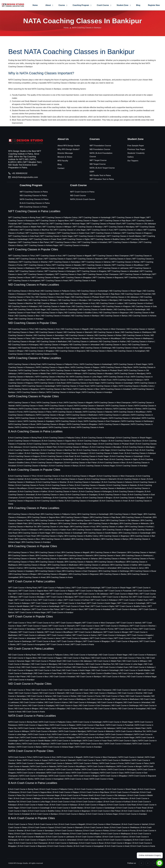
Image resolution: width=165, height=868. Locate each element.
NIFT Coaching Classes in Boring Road (24, 217)
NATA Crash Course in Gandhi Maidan (35, 741)
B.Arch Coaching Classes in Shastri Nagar (134, 438)
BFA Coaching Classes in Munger (33, 565)
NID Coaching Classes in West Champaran (108, 329)
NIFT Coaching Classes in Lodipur (128, 230)
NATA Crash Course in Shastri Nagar (118, 722)
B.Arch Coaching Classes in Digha (124, 459)
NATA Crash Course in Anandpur (88, 747)
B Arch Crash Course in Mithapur (27, 798)
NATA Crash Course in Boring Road (23, 722)
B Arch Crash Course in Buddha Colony (44, 811)
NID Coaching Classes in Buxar (125, 348)
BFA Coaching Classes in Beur (27, 539)
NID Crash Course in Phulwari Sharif (46, 661)
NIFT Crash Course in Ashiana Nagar (31, 612)
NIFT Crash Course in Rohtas (76, 629)
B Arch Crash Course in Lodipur (89, 802)
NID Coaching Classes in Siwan (21, 332)
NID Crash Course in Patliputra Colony (53, 655)
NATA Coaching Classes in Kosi (49, 403)
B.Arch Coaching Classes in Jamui (50, 495)
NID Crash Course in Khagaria (110, 702)
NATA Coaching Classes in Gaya (69, 421)
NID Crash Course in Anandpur (22, 680)
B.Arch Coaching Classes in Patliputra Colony (62, 438)
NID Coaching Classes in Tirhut (21, 329)
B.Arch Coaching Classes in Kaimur (63, 492)
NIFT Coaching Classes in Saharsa (96, 262)
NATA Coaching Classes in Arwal (62, 427)
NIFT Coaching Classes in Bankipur (123, 242)
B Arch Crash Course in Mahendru (114, 798)
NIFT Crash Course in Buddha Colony (131, 606)
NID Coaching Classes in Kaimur (141, 342)
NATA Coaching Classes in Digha (104, 386)
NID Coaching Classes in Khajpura (116, 306)
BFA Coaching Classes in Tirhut (21, 552)
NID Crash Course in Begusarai (80, 709)
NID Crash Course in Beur (38, 677)
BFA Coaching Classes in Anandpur (36, 542)
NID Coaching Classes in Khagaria (54, 345)
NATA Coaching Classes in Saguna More (53, 367)
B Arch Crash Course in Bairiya (72, 814)
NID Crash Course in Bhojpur (26, 709)
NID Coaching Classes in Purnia (136, 335)
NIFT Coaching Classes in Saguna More (52, 221)
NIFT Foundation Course (100, 146)
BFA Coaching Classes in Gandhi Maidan (101, 533)
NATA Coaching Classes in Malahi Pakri (34, 374)
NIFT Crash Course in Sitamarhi (62, 626)
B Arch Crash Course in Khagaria (32, 840)
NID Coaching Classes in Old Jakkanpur (122, 297)
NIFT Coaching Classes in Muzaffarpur (128, 265)
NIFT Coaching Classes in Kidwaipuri (41, 233)
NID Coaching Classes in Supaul (49, 332)
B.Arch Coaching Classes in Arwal (114, 501)
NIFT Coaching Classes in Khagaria (92, 271)
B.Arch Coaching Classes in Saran (132, 479)
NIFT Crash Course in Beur (72, 609)
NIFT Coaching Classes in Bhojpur (46, 278)
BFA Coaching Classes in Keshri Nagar (34, 533)
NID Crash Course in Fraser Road (48, 673)
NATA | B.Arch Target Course (102, 168)
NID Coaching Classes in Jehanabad (84, 345)
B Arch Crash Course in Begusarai (32, 846)
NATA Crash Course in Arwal (76, 779)
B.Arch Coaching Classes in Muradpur (106, 447)
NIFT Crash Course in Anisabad (97, 609)
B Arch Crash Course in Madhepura (116, 834)
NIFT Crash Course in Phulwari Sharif (61, 594)
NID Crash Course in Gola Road (48, 670)
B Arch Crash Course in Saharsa (69, 831)
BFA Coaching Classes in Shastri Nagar (126, 514)
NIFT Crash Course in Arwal (58, 644)
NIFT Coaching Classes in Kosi (49, 256)
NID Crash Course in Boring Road (22, 655)
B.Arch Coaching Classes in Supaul (69, 479)
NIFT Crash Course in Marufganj (60, 597)
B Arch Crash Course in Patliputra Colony (56, 789)
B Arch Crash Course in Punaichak (125, 792)
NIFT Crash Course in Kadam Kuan (133, 600)
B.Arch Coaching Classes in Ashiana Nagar (97, 466)
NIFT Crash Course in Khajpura (44, 603)
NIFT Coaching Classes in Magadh (77, 256)
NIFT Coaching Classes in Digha (76, 239)
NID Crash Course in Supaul (26, 693)
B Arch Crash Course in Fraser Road (131, 808)
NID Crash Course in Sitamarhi (52, 693)
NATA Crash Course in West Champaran (100, 757)
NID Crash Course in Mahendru (71, 664)
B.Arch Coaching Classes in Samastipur (84, 482)
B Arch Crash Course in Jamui (90, 840)
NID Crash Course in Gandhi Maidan (135, 670)
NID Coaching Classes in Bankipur (85, 316)
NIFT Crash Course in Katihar (59, 635)
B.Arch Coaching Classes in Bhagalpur (129, 498)
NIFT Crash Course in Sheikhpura (115, 626)
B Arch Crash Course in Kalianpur (64, 805)
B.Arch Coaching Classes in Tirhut (22, 476)
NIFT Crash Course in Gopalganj (75, 638)
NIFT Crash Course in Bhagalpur (97, 641)
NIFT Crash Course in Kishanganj (112, 635)
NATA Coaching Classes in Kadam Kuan (95, 380)
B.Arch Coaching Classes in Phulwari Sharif (116, 444)
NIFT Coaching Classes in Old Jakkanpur (139, 224)
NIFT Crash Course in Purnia (101, 629)
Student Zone (122, 5)
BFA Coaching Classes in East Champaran (80, 571)
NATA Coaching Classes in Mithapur (67, 374)
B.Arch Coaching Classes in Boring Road (25, 438)
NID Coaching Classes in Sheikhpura (136, 332)
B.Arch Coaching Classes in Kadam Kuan (107, 453)
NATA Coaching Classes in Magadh (78, 403)
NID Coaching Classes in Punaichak (136, 294)
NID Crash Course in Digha (74, 673)
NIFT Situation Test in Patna (102, 179)
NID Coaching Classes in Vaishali (140, 329)
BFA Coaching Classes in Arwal (32, 577)
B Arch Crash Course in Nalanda (56, 834)
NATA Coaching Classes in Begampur (24, 389)
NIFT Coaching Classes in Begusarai (108, 278)
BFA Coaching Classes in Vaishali (141, 552)
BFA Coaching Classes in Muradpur (73, 524)
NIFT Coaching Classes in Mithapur (57, 227)
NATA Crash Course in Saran (89, 760)
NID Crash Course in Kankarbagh (84, 655)
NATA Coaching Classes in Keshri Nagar (83, 383)
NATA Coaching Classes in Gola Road (50, 383)
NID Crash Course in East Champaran (95, 706)
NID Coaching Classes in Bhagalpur (40, 351)
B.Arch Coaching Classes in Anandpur (132, 466)
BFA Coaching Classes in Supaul (49, 556)
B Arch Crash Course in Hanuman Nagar (43, 795)
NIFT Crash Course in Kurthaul (77, 600)
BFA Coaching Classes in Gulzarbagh (67, 533)
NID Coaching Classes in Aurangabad (129, 351)
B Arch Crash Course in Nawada (28, 834)
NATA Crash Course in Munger (129, 766)
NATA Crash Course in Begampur (36, 744)
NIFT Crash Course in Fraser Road (75, 606)
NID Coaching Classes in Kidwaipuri (23, 306)
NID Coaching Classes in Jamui (114, 345)
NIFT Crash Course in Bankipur (125, 609)
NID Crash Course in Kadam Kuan (114, 667)
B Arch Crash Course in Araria (143, 846)
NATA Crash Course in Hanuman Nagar (34, 728)
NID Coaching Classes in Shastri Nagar (125, 291)
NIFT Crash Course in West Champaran (99, 623)
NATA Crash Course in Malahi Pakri (131, 728)
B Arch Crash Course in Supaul (41, 827)
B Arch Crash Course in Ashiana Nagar (102, 814)
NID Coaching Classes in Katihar (112, 342)
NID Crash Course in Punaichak (105, 658)
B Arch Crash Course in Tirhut (20, 824)
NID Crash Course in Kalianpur (142, 667)
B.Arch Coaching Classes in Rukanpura (24, 441)
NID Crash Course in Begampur (131, 673)
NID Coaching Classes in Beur (27, 316)
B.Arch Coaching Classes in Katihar (33, 492)
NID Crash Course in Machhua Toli (100, 664)
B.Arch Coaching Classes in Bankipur (33, 466)
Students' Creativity (136, 153)
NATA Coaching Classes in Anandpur (97, 392)
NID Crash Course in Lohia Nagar (129, 664)
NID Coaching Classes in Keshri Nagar (30, 310)
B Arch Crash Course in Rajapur (66, 792)
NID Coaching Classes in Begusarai (70, 351)
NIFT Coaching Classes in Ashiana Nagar (41, 245)
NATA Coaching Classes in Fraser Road (73, 386)
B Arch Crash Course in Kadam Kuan (33, 805)
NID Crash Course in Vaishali (125, 690)
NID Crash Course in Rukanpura (142, 655)
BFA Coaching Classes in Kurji (83, 527)
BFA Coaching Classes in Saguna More (44, 517)
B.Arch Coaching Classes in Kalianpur (140, 453)
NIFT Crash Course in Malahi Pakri (124, 594)
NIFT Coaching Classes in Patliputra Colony (60, 217)
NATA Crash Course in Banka (21, 779)
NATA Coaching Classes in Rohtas (127, 409)
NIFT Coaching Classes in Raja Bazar (115, 221)
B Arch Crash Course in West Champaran (103, 824)
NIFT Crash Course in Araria (82, 644)
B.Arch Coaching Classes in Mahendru (24, 450)
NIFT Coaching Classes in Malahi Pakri (25, 227)
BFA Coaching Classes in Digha (50, 536)
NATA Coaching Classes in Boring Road (24, 364)
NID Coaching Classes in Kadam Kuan (55, 306)
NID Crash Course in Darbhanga (125, 706)
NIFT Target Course (98, 160)
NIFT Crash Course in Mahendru (88, 597)
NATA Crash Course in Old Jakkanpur (100, 728)
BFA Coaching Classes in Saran (107, 556)
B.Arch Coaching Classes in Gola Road (57, 456)
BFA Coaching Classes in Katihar (124, 565)
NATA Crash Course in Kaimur (94, 770)
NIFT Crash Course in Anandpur (60, 612)
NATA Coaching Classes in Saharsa (97, 409)
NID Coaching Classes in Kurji (82, 303)
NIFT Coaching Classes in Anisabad (92, 242)
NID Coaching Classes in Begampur (114, 313)
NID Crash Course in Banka (105, 709)
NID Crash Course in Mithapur (135, 661)
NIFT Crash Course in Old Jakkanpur (93, 594)
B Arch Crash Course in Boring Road (23, 789)
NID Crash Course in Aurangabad (132, 709)
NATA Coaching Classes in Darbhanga (137, 421)
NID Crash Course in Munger (99, 699)
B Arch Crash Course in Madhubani (30, 837)
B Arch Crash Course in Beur (134, 811)
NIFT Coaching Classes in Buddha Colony (108, 239)
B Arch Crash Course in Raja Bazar (95, 792)
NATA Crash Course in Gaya (112, 773)
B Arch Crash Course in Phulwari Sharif (77, 795)
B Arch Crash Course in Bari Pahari (106, 811)
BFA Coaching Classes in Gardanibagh (135, 533)
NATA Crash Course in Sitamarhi (62, 760)
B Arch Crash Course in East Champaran (31, 843)
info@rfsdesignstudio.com (25, 177)
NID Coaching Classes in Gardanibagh (130, 310)
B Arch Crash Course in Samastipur (39, 831)
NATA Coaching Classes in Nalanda (98, 412)
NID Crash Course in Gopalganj (41, 706)
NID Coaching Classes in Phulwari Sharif (88, 297)
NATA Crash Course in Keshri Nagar (120, 738)
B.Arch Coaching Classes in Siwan (39, 479)
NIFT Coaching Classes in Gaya (68, 274)
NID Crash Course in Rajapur (50, 658)
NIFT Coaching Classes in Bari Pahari (34, 242)
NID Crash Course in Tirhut (19, 690)
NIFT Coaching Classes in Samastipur (65, 262)
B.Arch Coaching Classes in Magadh (81, 476)
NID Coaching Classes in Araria (44, 354)
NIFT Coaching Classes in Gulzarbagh (90, 236)
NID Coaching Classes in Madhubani (52, 342)
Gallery (131, 157)
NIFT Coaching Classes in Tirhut (21, 256)
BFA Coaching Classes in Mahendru (134, 524)
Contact (61, 168)
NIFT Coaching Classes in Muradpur (88, 227)
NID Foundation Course (100, 149)
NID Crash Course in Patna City (132, 658)
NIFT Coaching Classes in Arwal (54, 281)
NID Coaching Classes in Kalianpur (86, 306)
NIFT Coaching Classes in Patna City (33, 224)
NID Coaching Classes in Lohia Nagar (53, 303)
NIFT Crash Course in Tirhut (20, 623)
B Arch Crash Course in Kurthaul (117, 802)
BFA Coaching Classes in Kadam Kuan (55, 530)
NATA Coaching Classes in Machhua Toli (52, 377)
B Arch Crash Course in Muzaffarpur (85, 834)
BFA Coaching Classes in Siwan (21, 556)
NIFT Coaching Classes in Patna (34, 192)
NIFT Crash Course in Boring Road (23, 588)
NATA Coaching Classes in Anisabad (116, 389)
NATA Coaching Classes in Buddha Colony (136, 386)
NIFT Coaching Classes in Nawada (66, 265)
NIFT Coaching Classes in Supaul (58, 259)
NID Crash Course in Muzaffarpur (44, 699)
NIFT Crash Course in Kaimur (85, 635)
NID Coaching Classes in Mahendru (134, 300)
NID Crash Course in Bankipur (89, 677)
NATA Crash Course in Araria (101, 779)
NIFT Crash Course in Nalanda (31, 632)
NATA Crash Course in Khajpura (61, 738)
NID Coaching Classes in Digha (50, 313)
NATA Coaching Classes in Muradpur (98, 374)
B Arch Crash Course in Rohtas (96, 831)
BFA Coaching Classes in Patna (33, 207)
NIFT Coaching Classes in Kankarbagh (95, 217)
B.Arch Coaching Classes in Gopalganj (81, 495)
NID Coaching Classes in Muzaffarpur (105, 338)
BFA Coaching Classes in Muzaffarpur (110, 562)
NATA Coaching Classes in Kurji (116, 377)
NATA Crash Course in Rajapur (63, 725)
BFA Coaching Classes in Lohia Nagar (53, 527)
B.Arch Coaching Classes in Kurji (125, 450)
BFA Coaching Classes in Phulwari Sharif (88, 520)
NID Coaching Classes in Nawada (46, 338)
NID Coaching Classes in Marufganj (103, 300)
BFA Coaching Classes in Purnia (141, 559)
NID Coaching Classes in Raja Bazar (105, 294)
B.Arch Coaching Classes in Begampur (47, 463)
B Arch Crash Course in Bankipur (45, 814)
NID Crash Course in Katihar (32, 702)
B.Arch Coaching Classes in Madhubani (110, 488)
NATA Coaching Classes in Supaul (59, 406)
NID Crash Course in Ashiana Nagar (142, 677)
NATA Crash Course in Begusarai (143, 776)
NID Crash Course (78, 196)
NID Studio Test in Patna (100, 175)
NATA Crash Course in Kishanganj (122, 770)
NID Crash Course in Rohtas (65, 696)
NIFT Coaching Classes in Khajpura (137, 233)
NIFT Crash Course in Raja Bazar (89, 591)
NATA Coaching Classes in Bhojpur (51, 424)
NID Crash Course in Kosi (42, 690)
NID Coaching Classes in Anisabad (55, 316)
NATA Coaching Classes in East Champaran (102, 421)
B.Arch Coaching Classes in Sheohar (51, 482)
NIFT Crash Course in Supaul (35, 626)
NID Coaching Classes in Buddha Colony (81, 313)
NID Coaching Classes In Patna (33, 196)
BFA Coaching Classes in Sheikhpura (137, 556)
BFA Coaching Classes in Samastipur (53, 559)
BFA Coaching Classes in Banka (113, 574)
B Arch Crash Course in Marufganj (85, 798)
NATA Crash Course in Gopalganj (85, 773)
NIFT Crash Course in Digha (103, 606)
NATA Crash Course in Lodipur (64, 734)
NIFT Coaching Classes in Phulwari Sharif (104, 224)
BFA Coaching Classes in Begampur (114, 536)
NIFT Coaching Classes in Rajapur (84, 221)
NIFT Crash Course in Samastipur (22, 629)
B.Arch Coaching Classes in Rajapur (93, 441)
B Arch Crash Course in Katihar (88, 837)
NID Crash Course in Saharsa (40, 696)
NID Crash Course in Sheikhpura (103, 693)
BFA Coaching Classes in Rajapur (75, 517)
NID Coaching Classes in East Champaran (62, 348)
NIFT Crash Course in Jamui (49, 638)
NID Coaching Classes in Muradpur (73, 300)
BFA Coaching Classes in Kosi (48, 552)
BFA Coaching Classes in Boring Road (24, 514)
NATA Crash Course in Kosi (44, 757)
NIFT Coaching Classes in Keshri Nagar (57, 236)
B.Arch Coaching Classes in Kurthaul (40, 453)
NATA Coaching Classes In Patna (34, 199)
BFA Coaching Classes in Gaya (48, 571)
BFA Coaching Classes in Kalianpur (87, 530)
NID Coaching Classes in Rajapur (75, 294)
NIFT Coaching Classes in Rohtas (126, 262)
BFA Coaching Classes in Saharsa (84, 559)
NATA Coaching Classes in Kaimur (30, 418)
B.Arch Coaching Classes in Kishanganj (95, 492)
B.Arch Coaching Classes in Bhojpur (97, 498)
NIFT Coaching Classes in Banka (138, 278)
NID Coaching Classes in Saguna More (44, 294)
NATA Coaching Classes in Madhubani (82, 415)
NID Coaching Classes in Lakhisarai (83, 342)
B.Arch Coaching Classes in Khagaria (128, 492)
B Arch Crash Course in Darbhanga (63, 843)
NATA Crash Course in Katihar (68, 770)
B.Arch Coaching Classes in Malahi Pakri (40, 447)
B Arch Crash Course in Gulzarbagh (35, 808)
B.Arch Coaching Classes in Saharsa (117, 482)
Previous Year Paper (136, 149)
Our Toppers (133, 161)
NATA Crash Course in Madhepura (101, 766)
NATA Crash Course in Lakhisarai (41, 770)
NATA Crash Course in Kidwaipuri (119, 734)
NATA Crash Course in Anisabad (118, 744)
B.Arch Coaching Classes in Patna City (43, 444)
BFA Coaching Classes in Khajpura (117, 530)
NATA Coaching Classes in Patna (38, 412)
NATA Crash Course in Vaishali (131, 757)
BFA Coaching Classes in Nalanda (79, 562)
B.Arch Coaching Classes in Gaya (113, 495)
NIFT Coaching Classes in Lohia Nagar (70, 230)
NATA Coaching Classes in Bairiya (31, 392)
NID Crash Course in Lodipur (34, 667)
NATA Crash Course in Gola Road (90, 738)
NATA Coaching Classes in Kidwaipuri (62, 380)
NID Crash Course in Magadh (66, 690)
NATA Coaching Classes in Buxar (22, 424)
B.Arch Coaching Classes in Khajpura (25, 456)
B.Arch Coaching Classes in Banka (49, 501)
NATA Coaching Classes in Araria (90, 427)
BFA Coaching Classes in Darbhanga (114, 571)
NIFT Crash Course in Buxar (44, 641)
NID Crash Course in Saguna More (22, 658)
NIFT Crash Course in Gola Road (72, 603)
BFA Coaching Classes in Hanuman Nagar (53, 520)
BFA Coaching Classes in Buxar (143, 571)
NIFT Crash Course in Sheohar (143, 626)
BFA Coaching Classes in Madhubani (63, 565)
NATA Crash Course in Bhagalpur (114, 776)
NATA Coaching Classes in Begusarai (114, 424)
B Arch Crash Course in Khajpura (92, 805)
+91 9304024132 (20, 173)
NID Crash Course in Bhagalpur (53, 709)
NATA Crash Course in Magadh (70, 757)
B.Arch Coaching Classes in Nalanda (122, 485)
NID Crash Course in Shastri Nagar (113, 655)
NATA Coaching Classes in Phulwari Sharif (105, 370)
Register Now (154, 5)
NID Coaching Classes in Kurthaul (139, 303)
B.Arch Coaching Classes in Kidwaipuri (72, 453)
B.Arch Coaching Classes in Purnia (30, 485)
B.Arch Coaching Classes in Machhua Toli (58, 450)
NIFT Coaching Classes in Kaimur (29, 271)
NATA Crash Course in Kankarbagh (87, 722)
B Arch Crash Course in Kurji (63, 802)
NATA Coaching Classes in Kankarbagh (96, 364)
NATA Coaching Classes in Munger (50, 415)
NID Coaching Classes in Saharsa (79, 335)
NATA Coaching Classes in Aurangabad (31, 427)
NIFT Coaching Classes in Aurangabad (24, 281)
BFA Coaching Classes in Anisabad (56, 539)
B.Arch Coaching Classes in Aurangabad (82, 501)
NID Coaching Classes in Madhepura (137, 338)
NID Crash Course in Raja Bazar (77, 658)
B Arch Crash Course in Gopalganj (118, 840)
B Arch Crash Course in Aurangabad (89, 846)
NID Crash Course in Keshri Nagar (76, 670)
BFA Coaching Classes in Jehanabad (101, 568)
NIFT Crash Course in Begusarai (125, 641)
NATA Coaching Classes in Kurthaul (30, 380)
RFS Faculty (63, 161)
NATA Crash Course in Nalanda (43, 766)
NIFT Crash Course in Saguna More (33, 591)
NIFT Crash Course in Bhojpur (69, 641)
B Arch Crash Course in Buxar (91, 843)
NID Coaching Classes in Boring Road (24, 291)
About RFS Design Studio (69, 146)
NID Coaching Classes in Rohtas (108, 335)
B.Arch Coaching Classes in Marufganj (138, 447)
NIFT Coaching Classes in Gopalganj (39, 274)
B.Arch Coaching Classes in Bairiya (64, 466)
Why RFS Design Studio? (69, 149)
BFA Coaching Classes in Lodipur (110, 527)
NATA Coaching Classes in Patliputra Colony (60, 364)
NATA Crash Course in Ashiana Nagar (58, 747)
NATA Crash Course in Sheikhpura (116, 760)
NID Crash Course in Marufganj (44, 664)
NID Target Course (98, 164)
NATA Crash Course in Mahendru (101, 731)
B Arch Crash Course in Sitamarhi (69, 827)
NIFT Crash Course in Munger (116, 632)
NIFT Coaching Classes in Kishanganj (60, 271)
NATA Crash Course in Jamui (58, 773)
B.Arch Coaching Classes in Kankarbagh (98, 438)
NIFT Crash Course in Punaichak (118, 591)
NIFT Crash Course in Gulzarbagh (131, 603)
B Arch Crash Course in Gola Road (122, 805)
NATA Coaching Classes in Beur (86, 389)
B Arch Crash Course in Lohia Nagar (35, 802)
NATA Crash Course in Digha (125, 741)
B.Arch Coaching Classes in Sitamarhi (101, 479)
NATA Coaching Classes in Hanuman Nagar (68, 370)
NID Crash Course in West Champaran (96, 690)
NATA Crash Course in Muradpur (44, 731)
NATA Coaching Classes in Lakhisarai (114, 415)
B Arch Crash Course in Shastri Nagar (121, 789)
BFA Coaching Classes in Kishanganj (40, 568)
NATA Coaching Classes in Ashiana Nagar (63, 392)
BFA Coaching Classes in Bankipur (86, 539)
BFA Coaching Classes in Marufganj (104, 524)
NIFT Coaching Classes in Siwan (29, 259)
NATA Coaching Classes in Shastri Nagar (130, 364)
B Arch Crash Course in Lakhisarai (60, 837)
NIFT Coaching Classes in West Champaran (111, 256)
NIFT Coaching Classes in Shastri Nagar (129, 217)
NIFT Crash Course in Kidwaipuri (104, 600)
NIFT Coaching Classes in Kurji (100, 230)
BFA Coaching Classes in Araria (60, 577)
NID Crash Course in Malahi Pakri (107, 661)
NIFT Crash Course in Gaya (101, 638)
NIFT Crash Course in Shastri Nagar (116, 588)
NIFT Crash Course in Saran (88, 626)
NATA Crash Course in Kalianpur (34, 738)
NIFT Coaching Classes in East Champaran (101, 274)
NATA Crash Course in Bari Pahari (65, 744)
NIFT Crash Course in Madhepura (88, 632)
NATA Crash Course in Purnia (111, 763)
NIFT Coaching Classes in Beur (63, 242)
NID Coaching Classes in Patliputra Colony (58, 291)
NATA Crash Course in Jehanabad (31, 773)
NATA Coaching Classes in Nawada (67, 412)
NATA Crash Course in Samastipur (31, 763)
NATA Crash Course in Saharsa (59, 763)
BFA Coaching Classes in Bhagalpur (53, 574)
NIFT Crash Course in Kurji (26, 600)
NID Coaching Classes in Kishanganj (23, 345)
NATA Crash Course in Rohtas (86, 763)
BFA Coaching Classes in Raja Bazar (105, 517)
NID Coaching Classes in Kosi (47, 329)
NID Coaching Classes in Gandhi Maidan (96, 310)
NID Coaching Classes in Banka (99, 351)
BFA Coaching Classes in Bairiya (115, 539)
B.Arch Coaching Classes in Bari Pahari (81, 463)
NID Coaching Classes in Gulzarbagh (62, 310)
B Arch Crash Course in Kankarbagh (89, 789)
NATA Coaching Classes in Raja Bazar (116, 367)
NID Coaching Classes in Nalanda (75, 338)
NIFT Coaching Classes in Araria (82, 281)
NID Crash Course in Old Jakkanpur (77, 661)
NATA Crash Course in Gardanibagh (67, 741)
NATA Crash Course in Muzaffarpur (72, 766)
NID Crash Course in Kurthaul (59, 667)
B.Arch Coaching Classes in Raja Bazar (125, 441)
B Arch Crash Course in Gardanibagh (100, 808)
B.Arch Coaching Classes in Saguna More (59, 441)
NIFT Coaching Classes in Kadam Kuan (74, 233)
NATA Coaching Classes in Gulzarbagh (117, 383)
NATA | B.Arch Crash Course (83, 199)
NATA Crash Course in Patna (137, 763)
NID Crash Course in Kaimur (56, 702)
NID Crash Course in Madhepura (72, 699)
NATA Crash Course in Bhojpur (86, 776)
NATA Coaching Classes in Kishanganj (61, 418)
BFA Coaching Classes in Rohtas (112, 559)
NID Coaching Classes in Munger (22, 342)
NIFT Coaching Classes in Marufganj (119, 227)
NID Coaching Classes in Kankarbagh (93, 291)
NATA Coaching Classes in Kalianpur (128, 380)
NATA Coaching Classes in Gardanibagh (39, 386)
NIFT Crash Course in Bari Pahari (46, 609)
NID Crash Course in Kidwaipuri (85, 667)
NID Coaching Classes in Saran (107, 332)
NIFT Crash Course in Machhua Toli (117, 597)
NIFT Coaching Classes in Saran (118, 259)
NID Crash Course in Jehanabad (137, 702)
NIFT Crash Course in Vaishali (129, 623)
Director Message (65, 153)
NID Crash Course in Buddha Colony (102, 673)
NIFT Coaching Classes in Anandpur (74, 245)
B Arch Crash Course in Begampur (76, 811)
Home (35, 5)
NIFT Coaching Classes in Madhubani (81, 268)
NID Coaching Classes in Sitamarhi (78, 332)
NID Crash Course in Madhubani (126, 699)
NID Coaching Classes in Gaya (31, 348)
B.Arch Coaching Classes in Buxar (67, 498)
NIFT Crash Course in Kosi (44, 623)
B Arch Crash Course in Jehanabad (62, 840)
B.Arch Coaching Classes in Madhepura (45, 488)
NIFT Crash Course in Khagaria (140, 635)
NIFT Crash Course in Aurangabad (31, 644)
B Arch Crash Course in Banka (60, 846)
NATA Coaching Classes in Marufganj (130, 374)
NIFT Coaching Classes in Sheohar (33, 262)
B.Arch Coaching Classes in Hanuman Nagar (79, 444)
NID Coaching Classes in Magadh (75, 329)
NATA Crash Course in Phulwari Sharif (67, 728)
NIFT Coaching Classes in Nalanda (96, 265)
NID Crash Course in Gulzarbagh (105, 670)
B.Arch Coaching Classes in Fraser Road (91, 459)
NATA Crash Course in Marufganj (72, 731)
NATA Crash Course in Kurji (39, 734)
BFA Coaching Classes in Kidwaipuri (23, 530)
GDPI (92, 172)
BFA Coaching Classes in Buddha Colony (81, 536)
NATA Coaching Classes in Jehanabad (125, 418)
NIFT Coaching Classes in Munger (50, 268)
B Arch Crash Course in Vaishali (135, 824)
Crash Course (103, 5)
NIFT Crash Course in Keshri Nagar (101, 603)
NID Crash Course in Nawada (138, 696)
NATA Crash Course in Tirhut (20, 757)
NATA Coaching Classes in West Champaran (113, 403)
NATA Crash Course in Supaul (35, 760)
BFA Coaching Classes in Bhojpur (23, 574)
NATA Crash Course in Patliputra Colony (55, 722)
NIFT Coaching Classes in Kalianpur (106, 233)
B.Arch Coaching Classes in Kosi (51, 476)
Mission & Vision (65, 157)
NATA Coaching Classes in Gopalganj (39, 421)
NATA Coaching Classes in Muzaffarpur (130, 412)
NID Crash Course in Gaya (67, 706)
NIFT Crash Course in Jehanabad (22, 638)
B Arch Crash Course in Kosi (46, 824)
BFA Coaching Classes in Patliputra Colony (59, 514)
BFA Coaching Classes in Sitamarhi (79, 556)
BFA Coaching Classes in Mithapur (43, 524)
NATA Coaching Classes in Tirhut (22, 403)
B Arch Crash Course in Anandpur (133, 814)
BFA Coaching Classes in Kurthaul (139, 527)
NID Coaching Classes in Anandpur (29, 319)
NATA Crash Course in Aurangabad (49, 779)
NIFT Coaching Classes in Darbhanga (135, 274)
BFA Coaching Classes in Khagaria (70, 568)
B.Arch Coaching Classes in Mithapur (74, 447)
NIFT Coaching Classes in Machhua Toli (36, 230)
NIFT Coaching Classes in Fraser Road (45, 239)
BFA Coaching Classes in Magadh (75, 552)
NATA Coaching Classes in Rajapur (85, 367)
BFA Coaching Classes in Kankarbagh (93, 514)
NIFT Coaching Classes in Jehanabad (123, 271)
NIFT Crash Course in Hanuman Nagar (29, 594)
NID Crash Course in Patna (113, 696)
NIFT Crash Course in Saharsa (50, 629)
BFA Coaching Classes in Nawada (50, 562)
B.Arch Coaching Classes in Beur (112, 463)
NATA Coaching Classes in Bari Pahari (56, 389)
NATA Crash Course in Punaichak (120, 725)
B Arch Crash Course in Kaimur (115, 837)
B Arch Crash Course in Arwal (117, 846)
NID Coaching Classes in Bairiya (114, 316)
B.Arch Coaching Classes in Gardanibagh (56, 459)
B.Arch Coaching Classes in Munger (77, 488)
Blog (138, 5)
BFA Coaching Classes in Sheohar (22, 559)
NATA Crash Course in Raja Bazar (91, 725)
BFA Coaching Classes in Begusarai (84, 574)
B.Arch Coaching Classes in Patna (35, 203)
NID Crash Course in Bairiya (114, 677)
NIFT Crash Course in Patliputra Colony (54, 588)
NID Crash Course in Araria (34, 712)
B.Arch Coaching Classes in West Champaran (116, 476)
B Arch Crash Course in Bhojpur (118, 843)
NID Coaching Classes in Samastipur (49, 335)
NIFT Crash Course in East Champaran (130, 638)
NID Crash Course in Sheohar (130, 693)
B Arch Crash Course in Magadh (72, 824)
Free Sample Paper (136, 146)
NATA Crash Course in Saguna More (34, 725)
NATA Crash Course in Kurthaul (91, 734)
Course (62, 5)
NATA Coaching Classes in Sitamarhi (89, 406)
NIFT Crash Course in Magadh (69, 623)
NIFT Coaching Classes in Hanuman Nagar (68, 224)
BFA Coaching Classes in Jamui (131, 568)
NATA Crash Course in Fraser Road (97, 741)
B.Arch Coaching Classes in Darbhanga (36, 498)
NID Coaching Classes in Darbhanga (96, 348)
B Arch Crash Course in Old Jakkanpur (110, 795)
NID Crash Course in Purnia (89, 696)
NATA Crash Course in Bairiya (29, 747)
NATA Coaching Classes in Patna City (34, 370)
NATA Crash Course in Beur (92, 744)
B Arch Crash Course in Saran (96, 827)
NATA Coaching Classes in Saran (119, 406)
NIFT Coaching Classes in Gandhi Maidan (124, 236)
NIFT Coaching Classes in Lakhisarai (113, 268)
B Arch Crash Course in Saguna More (36, 792)
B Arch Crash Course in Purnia (123, 831)
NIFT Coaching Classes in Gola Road (24, 236)
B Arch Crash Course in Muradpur (56, 798)
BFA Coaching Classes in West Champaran (108, 552)
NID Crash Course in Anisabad (62, 677)
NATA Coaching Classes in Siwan (30, 406)
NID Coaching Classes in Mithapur (43, 300)
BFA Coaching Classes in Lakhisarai (94, 565)
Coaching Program (81, 5)
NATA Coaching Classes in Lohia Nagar (86, 377)
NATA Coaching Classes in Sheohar (34, 409)
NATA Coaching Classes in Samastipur (65, 409)
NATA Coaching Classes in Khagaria (93, 418)
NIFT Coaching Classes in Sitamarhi (88, 259)
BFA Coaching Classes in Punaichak (137, 517)
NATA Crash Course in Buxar (60, 776)
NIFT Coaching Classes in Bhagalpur (76, 278)
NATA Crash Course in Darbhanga (33, 776)
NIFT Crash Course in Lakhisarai (32, 635)
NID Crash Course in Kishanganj (83, 702)
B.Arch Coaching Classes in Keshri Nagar (92, 456)
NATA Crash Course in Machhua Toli (131, 731)
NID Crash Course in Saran (77, 693)
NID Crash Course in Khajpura (21, 670)
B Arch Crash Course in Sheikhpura (125, 827)
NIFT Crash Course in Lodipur (50, 600)
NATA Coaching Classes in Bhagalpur (82, 424)
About (48, 5)
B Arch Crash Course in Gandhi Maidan (67, 808)
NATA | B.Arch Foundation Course (101, 155)
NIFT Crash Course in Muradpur (32, 597)
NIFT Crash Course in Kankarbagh (86, 588)
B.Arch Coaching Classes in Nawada (90, 485)
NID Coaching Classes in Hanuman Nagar (53, 297)
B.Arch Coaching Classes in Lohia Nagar (93, 450)
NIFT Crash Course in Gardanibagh (45, 606)
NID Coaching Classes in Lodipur (110, 303)
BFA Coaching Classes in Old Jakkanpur (123, 520)
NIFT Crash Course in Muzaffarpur (59, 632)
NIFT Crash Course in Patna (82, 192)
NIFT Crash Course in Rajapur (62, 591)
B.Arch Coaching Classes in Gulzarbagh (127, 456)
